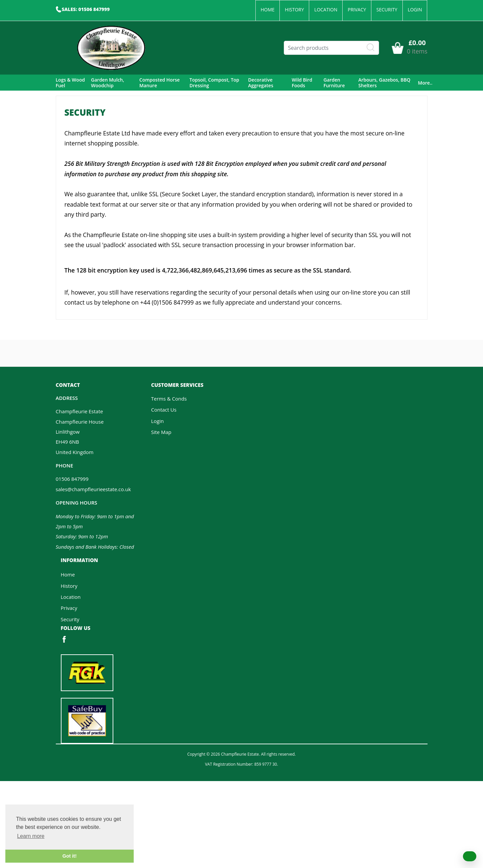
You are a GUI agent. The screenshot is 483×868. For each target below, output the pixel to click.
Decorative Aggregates (261, 83)
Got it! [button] (70, 856)
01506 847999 (72, 479)
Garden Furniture (334, 83)
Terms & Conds (169, 399)
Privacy (357, 10)
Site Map (161, 432)
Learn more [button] (31, 836)
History (294, 10)
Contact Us (164, 410)
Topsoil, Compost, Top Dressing (214, 83)
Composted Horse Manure (160, 83)
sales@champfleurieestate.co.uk (93, 489)
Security (387, 10)
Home (268, 10)
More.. (425, 83)
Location (326, 10)
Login (415, 10)
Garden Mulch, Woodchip (107, 83)
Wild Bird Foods (302, 83)
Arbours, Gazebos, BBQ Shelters (384, 83)
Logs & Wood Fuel (70, 83)
